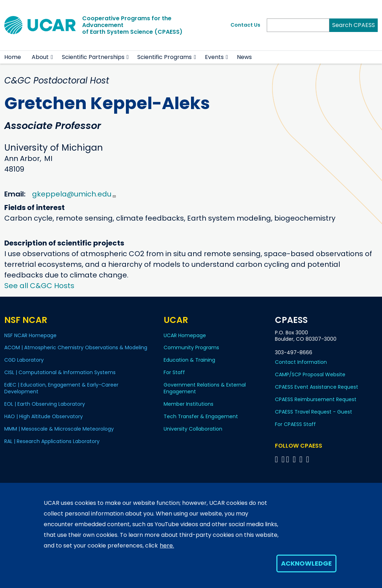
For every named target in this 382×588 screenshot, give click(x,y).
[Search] (298, 25)
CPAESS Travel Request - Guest (314, 412)
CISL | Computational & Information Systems (60, 372)
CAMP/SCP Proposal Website (310, 374)
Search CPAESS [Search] (354, 25)
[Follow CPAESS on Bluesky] (283, 459)
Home (13, 57)
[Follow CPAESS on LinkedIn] (295, 459)
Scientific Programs (165, 57)
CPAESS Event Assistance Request (317, 387)
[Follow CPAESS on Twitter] (289, 459)
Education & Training (189, 360)
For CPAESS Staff (295, 424)
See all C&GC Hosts (39, 286)
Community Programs (191, 347)
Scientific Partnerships (93, 57)
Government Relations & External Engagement (205, 388)
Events (214, 57)
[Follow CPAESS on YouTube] (309, 459)
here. (167, 546)
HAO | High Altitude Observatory (44, 416)
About (40, 57)
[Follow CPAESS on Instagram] (302, 459)
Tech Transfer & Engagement (201, 416)
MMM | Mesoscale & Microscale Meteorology (59, 429)
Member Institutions (189, 404)
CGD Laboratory (24, 360)
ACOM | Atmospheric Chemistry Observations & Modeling (76, 347)
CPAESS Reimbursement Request (316, 399)
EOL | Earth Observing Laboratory (45, 404)
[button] (52, 57)
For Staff (174, 372)
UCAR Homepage (185, 335)
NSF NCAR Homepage (30, 335)
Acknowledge (306, 563)
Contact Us (245, 25)
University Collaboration (193, 429)
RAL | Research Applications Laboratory (52, 441)
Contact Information (301, 362)
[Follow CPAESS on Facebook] (278, 459)
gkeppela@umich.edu (74, 194)
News (244, 57)
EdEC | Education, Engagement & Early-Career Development (61, 388)
